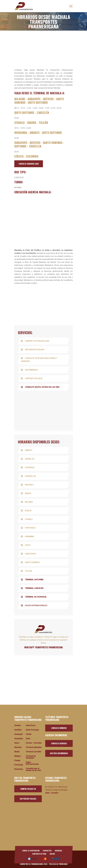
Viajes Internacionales (35, 605)
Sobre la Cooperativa (30, 851)
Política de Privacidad (58, 864)
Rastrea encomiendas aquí (59, 754)
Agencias (59, 851)
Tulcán (27, 571)
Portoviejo (29, 528)
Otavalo (27, 519)
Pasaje (27, 511)
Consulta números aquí (59, 729)
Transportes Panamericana (31, 864)
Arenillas (28, 459)
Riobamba (28, 536)
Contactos (47, 851)
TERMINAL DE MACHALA (47, 93)
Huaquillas (29, 476)
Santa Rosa (29, 554)
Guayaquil (28, 467)
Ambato (27, 450)
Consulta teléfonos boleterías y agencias (39, 360)
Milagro (27, 502)
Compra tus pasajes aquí (35, 341)
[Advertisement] (43, 48)
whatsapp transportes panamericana (43, 647)
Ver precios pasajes (33, 350)
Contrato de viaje (32, 378)
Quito (26, 545)
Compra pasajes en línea (28, 790)
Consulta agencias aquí (59, 744)
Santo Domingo (31, 562)
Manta (26, 493)
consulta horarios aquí (29, 164)
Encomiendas (30, 370)
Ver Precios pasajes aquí (28, 800)
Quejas (53, 854)
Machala (28, 485)
